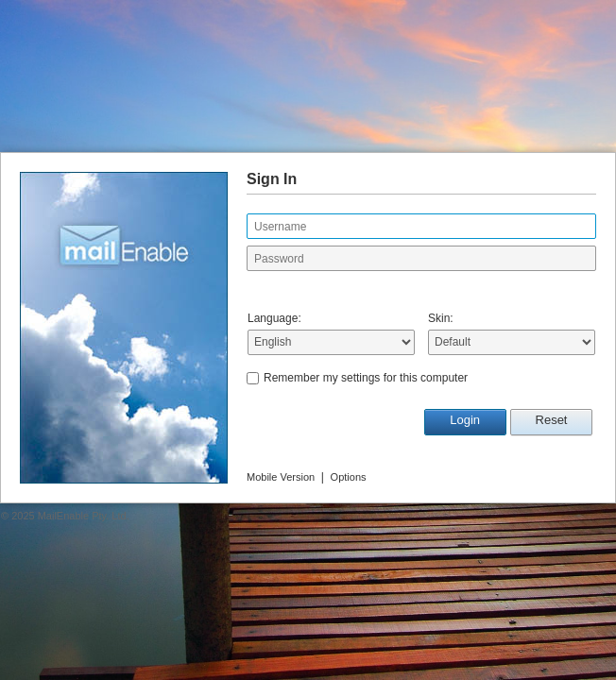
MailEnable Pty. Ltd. (84, 516)
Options (349, 477)
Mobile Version (281, 477)
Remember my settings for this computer (366, 378)
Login (465, 420)
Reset (552, 420)
